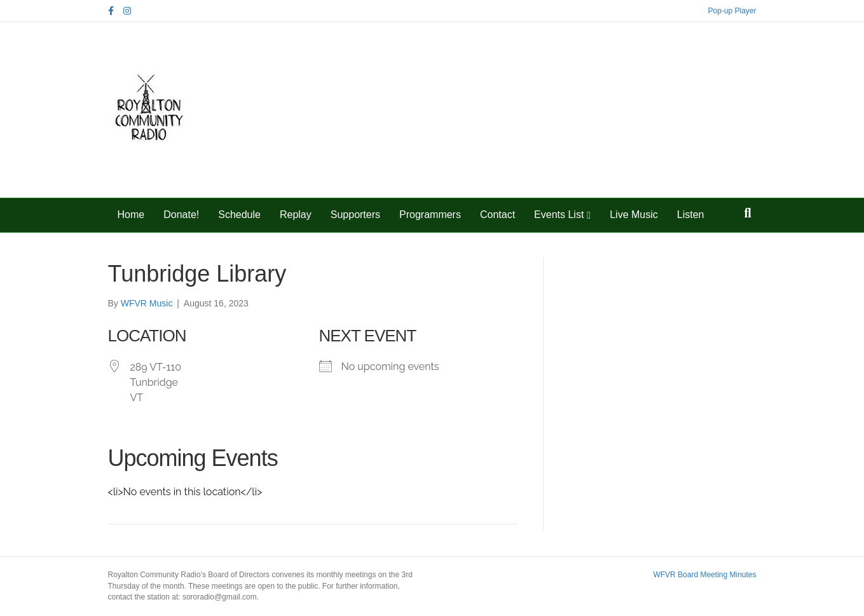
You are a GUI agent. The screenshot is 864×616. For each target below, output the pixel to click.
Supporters (355, 215)
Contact (497, 215)
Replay (296, 215)
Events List (559, 215)
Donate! (181, 215)
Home (131, 215)
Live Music (634, 215)
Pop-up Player (732, 11)
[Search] (747, 213)
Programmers (430, 215)
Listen (691, 215)
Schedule (239, 215)
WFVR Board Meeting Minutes (704, 575)
